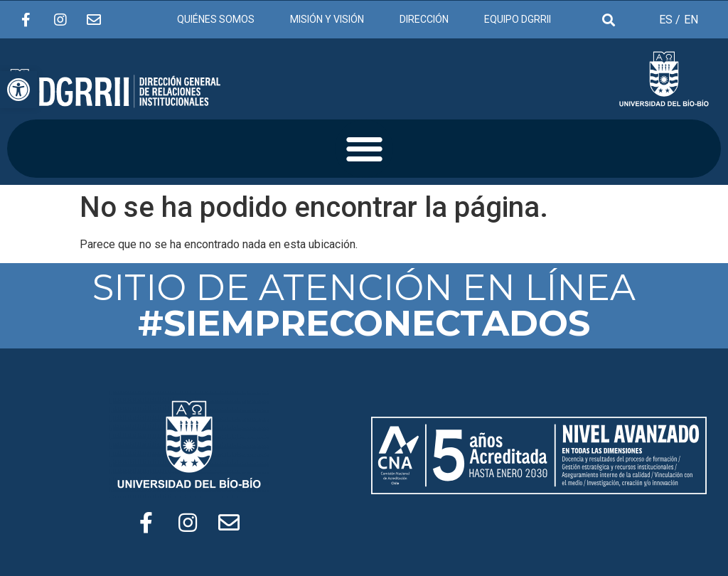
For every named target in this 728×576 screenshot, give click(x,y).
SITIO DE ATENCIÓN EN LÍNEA (364, 305)
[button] (364, 149)
